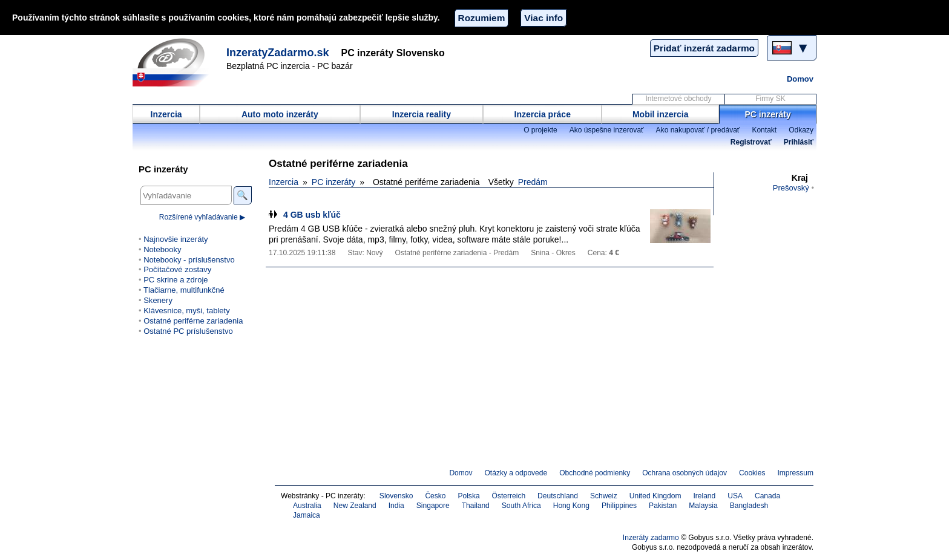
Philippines (619, 506)
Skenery (158, 300)
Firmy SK (770, 99)
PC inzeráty (768, 114)
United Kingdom (655, 496)
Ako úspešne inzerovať (607, 130)
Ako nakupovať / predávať (698, 130)
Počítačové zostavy (177, 269)
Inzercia (166, 114)
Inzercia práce (543, 114)
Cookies (752, 473)
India (396, 506)
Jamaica (307, 515)
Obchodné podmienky (595, 473)
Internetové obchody (678, 99)
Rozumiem (482, 18)
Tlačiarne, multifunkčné (184, 290)
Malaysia (703, 506)
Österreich (509, 496)
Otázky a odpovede (516, 473)
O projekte (540, 130)
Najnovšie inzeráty (176, 239)
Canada (767, 496)
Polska (468, 496)
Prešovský (791, 188)
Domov (800, 79)
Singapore (433, 506)
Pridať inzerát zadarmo (704, 48)
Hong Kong (571, 506)
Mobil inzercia (661, 114)
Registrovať (751, 142)
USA (735, 496)
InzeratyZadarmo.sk (278, 53)
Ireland (704, 496)
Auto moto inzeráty (280, 114)
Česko (435, 496)
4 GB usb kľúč (312, 215)
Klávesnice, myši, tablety (187, 311)
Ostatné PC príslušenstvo (188, 331)
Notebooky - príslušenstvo (189, 260)
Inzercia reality (422, 114)
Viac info (543, 18)
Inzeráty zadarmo (651, 538)
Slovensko (396, 496)
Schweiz (604, 496)
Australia (307, 506)
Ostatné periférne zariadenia (193, 321)
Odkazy (801, 130)
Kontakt (764, 130)
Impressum (796, 473)
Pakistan (663, 506)
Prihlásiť (799, 142)
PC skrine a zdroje (176, 280)
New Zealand (355, 506)
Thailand (476, 506)
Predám (533, 182)
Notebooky (162, 249)
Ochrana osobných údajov (685, 473)
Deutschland (558, 496)
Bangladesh (749, 506)
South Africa (521, 506)
